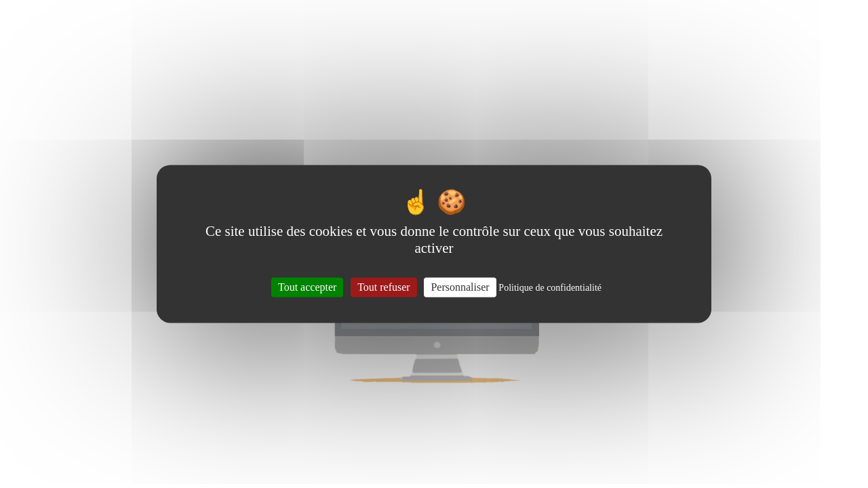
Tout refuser (384, 287)
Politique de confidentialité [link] (550, 288)
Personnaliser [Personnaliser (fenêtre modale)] (460, 287)
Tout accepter (307, 287)
